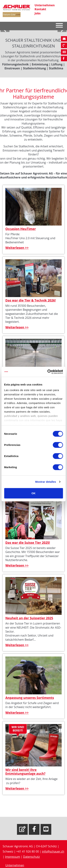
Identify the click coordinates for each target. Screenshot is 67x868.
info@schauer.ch (53, 851)
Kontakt (40, 9)
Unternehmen (45, 5)
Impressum (13, 857)
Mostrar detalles (46, 482)
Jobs (38, 13)
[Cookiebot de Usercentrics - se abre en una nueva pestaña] (48, 372)
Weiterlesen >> (17, 248)
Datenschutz (32, 857)
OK (33, 493)
